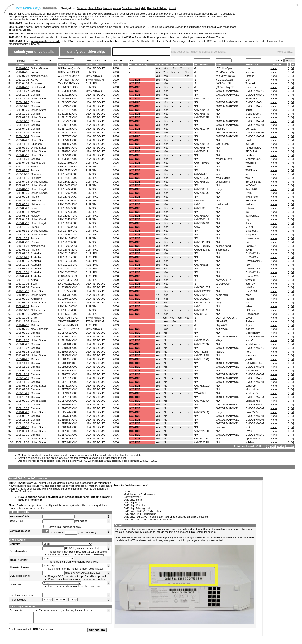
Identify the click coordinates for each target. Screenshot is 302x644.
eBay (219, 340)
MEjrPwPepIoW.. (226, 72)
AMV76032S (201, 265)
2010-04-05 (22, 163)
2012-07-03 (22, 76)
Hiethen (250, 155)
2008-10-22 (22, 238)
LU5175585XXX (67, 136)
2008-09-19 (22, 117)
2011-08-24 (22, 431)
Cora (219, 208)
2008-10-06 (22, 423)
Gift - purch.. (223, 144)
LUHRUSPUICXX (68, 87)
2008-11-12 (22, 374)
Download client (131, 8)
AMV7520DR (201, 344)
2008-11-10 (22, 121)
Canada (35, 91)
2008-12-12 (22, 265)
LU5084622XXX (67, 299)
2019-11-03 (22, 200)
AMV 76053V (202, 98)
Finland (35, 166)
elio (248, 303)
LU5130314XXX (67, 295)
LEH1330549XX (67, 204)
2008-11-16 (22, 382)
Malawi (35, 325)
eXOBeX (251, 185)
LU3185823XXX (67, 144)
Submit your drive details (34, 52)
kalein (249, 166)
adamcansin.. (253, 117)
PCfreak (250, 310)
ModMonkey (253, 333)
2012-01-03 (22, 389)
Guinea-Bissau (39, 68)
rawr (248, 265)
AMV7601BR (201, 117)
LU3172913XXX (67, 155)
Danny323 (252, 246)
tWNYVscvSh (224, 83)
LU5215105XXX (67, 117)
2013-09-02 (22, 355)
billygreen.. (252, 231)
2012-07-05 (22, 72)
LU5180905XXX (67, 371)
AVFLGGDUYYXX (69, 329)
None (274, 68)
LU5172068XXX (67, 140)
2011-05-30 (22, 193)
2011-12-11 (22, 280)
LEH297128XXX (67, 166)
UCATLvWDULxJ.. (226, 318)
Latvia (34, 72)
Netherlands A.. (40, 76)
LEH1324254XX (67, 219)
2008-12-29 (22, 98)
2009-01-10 (22, 427)
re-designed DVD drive (84, 34)
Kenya (34, 80)
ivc (93, 19)
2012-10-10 (22, 291)
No (157, 287)
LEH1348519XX (67, 178)
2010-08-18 (22, 386)
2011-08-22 (22, 303)
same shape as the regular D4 (107, 27)
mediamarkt (223, 204)
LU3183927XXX (67, 148)
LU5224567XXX (67, 102)
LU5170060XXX (67, 401)
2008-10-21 (22, 114)
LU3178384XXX (67, 431)
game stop (222, 295)
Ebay (219, 189)
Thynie (250, 325)
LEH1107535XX (67, 250)
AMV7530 (200, 208)
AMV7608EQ (201, 182)
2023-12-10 (22, 340)
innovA (250, 340)
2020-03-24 (22, 276)
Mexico (35, 359)
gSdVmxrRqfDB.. (226, 87)
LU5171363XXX (67, 393)
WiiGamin (251, 98)
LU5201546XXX (67, 348)
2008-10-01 (22, 272)
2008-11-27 (22, 91)
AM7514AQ (201, 174)
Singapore (37, 144)
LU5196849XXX (67, 355)
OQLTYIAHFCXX (68, 318)
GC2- (135, 80)
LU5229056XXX (67, 98)
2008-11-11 (22, 144)
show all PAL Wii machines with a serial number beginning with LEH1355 (114, 461)
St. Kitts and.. (38, 87)
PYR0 (249, 193)
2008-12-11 (22, 378)
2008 (116, 68)
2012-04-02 (22, 83)
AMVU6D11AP (203, 299)
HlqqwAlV (222, 325)
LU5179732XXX (67, 378)
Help (144, 8)
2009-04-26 (22, 129)
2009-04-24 (22, 219)
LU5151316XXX (67, 423)
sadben (250, 204)
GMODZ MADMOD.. (228, 91)
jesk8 (249, 359)
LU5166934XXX (67, 405)
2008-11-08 (22, 132)
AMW (197, 227)
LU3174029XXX (67, 442)
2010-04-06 (22, 295)
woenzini (251, 163)
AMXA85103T (202, 287)
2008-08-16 (22, 155)
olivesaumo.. (253, 238)
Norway (35, 212)
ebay (219, 303)
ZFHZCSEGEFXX (68, 321)
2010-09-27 (22, 412)
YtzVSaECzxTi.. (225, 80)
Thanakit (251, 83)
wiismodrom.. (253, 389)
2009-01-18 (22, 352)
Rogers (220, 352)
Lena (248, 68)
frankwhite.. (252, 216)
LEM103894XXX (68, 163)
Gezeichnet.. (253, 314)
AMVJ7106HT (202, 303)
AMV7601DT (201, 200)
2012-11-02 (22, 310)
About (172, 8)
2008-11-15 (22, 178)
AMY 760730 (201, 163)
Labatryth (251, 386)
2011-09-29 (22, 110)
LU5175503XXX (67, 389)
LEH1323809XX (67, 223)
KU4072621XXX (67, 276)
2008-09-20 (22, 185)
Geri (248, 80)
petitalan (251, 208)
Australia (36, 253)
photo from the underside (46, 41)
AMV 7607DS (202, 246)
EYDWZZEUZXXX (69, 284)
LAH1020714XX (67, 269)
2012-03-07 (22, 242)
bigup (249, 219)
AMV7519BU (201, 355)
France (35, 170)
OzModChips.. (254, 253)
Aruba (34, 280)
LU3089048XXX (67, 303)
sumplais (251, 355)
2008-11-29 (22, 257)
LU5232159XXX (67, 95)
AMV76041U (201, 110)
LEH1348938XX (67, 174)
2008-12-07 (22, 348)
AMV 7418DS (202, 242)
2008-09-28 (22, 337)
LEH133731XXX (67, 197)
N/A (196, 91)
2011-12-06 (22, 80)
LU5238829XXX (67, 91)
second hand (223, 246)
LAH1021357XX (67, 253)
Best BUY (222, 129)
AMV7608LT (201, 189)
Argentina (36, 299)
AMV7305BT (201, 310)
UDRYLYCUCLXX (68, 72)
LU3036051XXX (67, 159)
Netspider (251, 200)
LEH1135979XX (67, 314)
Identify (107, 8)
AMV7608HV (201, 148)
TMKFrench (252, 170)
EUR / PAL (92, 72)
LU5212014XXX (67, 340)
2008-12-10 (22, 435)
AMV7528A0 (201, 340)
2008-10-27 (22, 439)
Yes (158, 68)
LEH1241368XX (67, 306)
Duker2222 (252, 412)
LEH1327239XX (67, 212)
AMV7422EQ (201, 412)
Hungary (36, 178)
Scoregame (222, 250)
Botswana (36, 83)
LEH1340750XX (67, 185)
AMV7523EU (201, 442)
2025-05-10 (22, 223)
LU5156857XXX (67, 420)
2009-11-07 (22, 174)
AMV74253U (201, 401)
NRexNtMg (222, 321)
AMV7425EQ (201, 431)
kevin (249, 250)
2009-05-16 (22, 299)
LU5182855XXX (67, 367)
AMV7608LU (201, 144)
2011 (116, 83)
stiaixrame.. (252, 72)
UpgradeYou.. (254, 401)
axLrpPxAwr (223, 284)
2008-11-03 (22, 125)
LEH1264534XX (67, 235)
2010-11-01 (22, 246)
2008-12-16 (22, 227)
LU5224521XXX (67, 106)
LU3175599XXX (67, 439)
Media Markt (223, 178)
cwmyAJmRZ (224, 280)
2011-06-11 (22, 250)
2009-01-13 (22, 151)
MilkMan (250, 442)
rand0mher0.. (253, 148)
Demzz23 (251, 129)
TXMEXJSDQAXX (69, 83)
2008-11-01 (22, 363)
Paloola (250, 299)
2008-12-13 (22, 95)
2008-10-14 (22, 397)
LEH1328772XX (67, 208)
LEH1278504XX (67, 231)
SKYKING (251, 151)
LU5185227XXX (67, 359)
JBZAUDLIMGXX (68, 280)
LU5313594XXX (67, 291)
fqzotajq (250, 280)
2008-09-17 (22, 253)
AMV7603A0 (201, 216)
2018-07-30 (22, 148)
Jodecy (250, 321)
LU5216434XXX (67, 110)
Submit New (95, 8)
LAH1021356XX (67, 257)
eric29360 (251, 291)
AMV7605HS (201, 114)
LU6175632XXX (67, 333)
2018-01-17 (22, 189)
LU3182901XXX (67, 151)
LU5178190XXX (67, 386)
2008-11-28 (22, 106)
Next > (280, 446)
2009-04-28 (22, 359)
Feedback (153, 8)
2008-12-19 (22, 405)
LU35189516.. (254, 363)
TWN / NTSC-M (95, 80)
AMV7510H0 (201, 129)
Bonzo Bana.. (253, 182)
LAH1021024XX (67, 265)
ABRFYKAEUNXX (69, 76)
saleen (249, 306)
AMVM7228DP (203, 295)
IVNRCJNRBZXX (68, 325)
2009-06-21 (22, 204)
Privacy (164, 8)
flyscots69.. (252, 189)
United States (38, 98)
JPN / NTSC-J (94, 76)
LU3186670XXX (67, 427)
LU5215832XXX (67, 114)
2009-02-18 (22, 170)
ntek (248, 427)
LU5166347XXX (67, 408)
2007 (116, 318)
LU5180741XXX (67, 374)
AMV (197, 204)
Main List (82, 8)
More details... (285, 52)
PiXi (248, 242)
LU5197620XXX (67, 352)
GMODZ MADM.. (256, 121)
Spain (34, 284)
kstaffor (250, 287)
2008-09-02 (22, 287)
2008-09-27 (22, 344)
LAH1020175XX (67, 272)
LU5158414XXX (67, 412)
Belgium (35, 208)
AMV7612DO (202, 178)
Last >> (290, 446)
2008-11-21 (22, 159)
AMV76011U (201, 219)
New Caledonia (40, 329)
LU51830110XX (67, 363)
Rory (248, 352)
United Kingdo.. (40, 182)
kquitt (249, 110)
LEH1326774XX (67, 216)
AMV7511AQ (201, 359)
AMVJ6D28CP (202, 291)
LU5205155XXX (67, 125)
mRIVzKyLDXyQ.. (226, 76)
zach (248, 295)
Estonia (35, 321)
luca (218, 174)
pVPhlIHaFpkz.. (225, 68)
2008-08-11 (22, 212)
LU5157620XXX (67, 416)
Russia (35, 242)
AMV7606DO (202, 193)
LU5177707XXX (67, 132)
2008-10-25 (22, 408)
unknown (221, 427)
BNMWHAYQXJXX (69, 68)
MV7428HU (201, 393)
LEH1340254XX (67, 189)
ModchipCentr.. (225, 159)
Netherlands (38, 163)
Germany (36, 174)
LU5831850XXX (67, 287)
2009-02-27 (22, 140)
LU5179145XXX (67, 129)
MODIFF (251, 227)
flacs (248, 223)
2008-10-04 (22, 136)
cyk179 (250, 144)
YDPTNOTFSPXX (69, 80)
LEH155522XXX (67, 170)
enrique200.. (253, 276)
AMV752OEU (202, 386)
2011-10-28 (22, 166)
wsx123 (250, 178)
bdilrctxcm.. (252, 87)
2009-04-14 (22, 182)
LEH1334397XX (67, 200)
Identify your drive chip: (86, 52)
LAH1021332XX (67, 261)
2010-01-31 (22, 231)
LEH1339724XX (67, 193)
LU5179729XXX (67, 382)
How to (117, 8)
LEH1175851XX (67, 310)
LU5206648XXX (67, 344)
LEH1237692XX (67, 242)
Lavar (249, 318)
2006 (116, 72)
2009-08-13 (22, 216)
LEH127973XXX (67, 227)
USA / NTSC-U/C (96, 68)
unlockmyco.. (253, 371)
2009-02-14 (22, 306)
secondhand (223, 182)
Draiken (250, 140)
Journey (250, 284)
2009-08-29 (22, 208)
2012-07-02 (22, 68)
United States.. (39, 303)
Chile (34, 318)
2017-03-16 (22, 314)
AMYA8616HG (202, 250)
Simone (250, 76)
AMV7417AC (201, 439)
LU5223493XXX (67, 337)
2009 (116, 80)
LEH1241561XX (67, 238)
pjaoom (250, 329)
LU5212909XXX (67, 121)
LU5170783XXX (67, 397)
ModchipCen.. (254, 114)
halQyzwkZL (223, 329)
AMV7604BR (201, 223)
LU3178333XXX (67, 435)
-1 (195, 68)
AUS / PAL (92, 83)
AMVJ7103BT (202, 314)
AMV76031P (201, 151)
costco (220, 287)
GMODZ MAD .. (255, 91)
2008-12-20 (22, 102)
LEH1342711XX (67, 182)
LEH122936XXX (67, 246)
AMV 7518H (201, 352)
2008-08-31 (22, 269)
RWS (249, 431)
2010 (116, 76)
